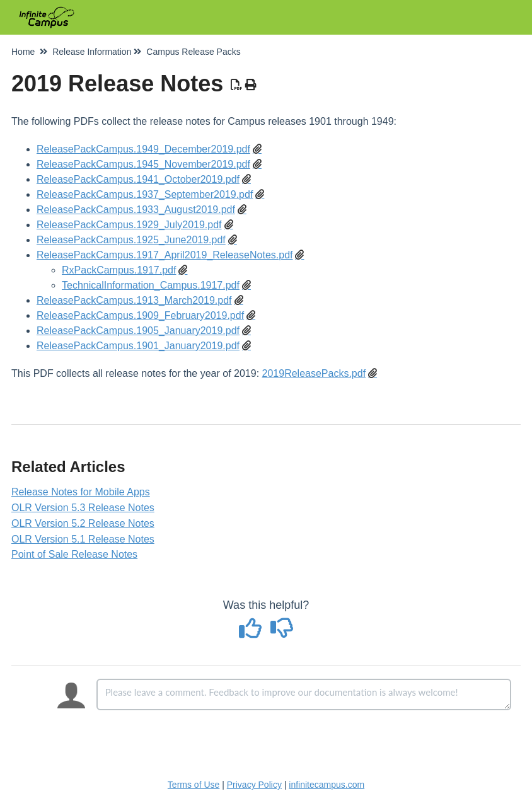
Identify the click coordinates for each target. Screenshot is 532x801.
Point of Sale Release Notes (74, 554)
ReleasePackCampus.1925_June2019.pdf (131, 240)
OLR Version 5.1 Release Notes (83, 539)
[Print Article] (251, 85)
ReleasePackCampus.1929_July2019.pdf (129, 225)
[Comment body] (304, 694)
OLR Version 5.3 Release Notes (83, 508)
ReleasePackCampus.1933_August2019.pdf (136, 210)
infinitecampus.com (327, 785)
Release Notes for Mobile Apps (81, 492)
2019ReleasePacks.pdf (314, 373)
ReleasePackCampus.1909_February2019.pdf (140, 315)
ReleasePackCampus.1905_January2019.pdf (138, 331)
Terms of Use (194, 785)
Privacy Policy (254, 785)
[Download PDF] (237, 85)
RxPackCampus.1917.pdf (119, 270)
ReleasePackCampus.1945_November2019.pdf (143, 164)
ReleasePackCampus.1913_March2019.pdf (134, 300)
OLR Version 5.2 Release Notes (83, 523)
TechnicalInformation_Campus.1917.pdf (151, 285)
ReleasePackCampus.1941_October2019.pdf (138, 179)
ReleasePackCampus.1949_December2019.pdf (143, 149)
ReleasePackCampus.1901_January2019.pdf (138, 346)
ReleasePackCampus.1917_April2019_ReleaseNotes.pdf (165, 255)
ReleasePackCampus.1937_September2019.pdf (145, 194)
